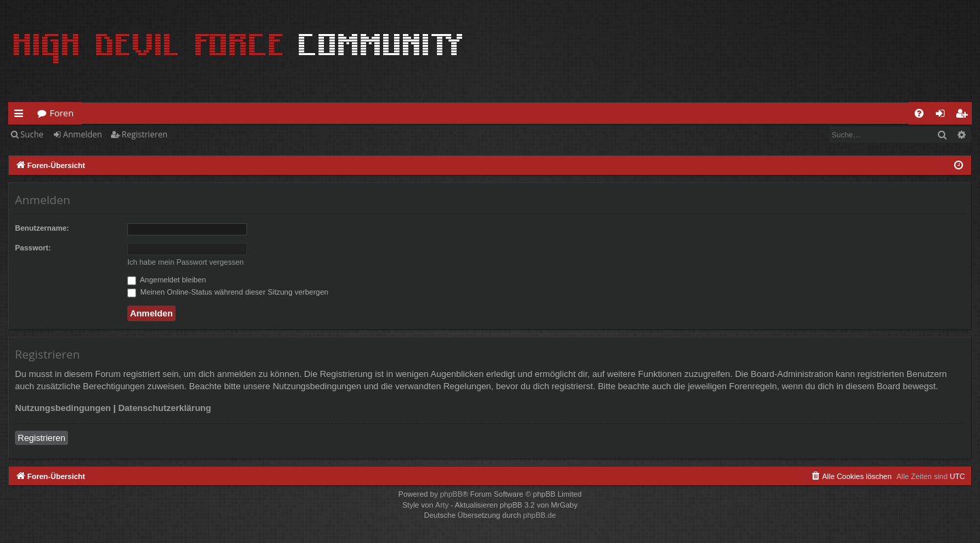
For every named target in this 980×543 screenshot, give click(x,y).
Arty (442, 505)
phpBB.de (540, 515)
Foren (62, 113)
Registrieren (145, 134)
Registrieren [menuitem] (964, 116)
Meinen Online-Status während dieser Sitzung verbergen (228, 292)
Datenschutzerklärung (165, 408)
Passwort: (33, 248)
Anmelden (83, 134)
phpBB (451, 494)
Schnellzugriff (21, 116)
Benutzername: (42, 228)
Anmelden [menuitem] (944, 116)
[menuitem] (919, 113)
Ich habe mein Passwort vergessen (185, 262)
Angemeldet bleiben (167, 280)
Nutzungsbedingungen (63, 408)
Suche (32, 134)
